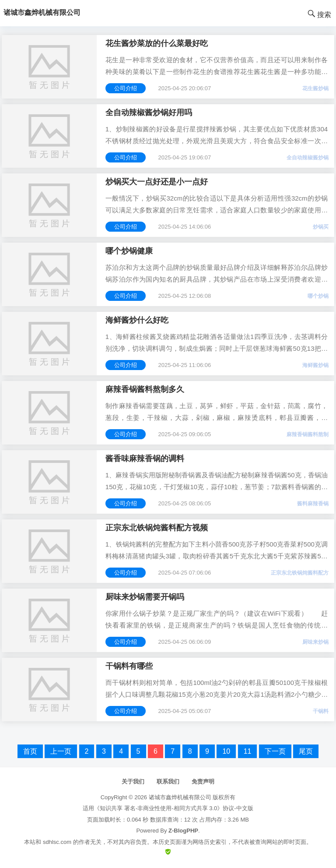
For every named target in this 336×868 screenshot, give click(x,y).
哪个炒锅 (318, 296)
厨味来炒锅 (315, 642)
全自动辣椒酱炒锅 (308, 158)
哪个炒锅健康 (129, 251)
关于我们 (133, 782)
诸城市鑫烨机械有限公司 (180, 797)
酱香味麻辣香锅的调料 (145, 459)
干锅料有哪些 (129, 666)
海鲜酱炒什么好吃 (137, 320)
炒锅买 (321, 227)
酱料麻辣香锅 (313, 504)
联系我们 (168, 782)
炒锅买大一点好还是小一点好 (157, 182)
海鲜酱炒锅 (315, 365)
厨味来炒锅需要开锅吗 (145, 597)
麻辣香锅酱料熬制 (308, 434)
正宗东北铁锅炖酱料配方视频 (157, 528)
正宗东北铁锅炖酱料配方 (300, 573)
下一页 (275, 751)
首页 (30, 751)
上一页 (61, 751)
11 (248, 751)
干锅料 (321, 711)
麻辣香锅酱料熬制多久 (145, 389)
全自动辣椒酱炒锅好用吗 (149, 113)
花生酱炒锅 (315, 88)
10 (226, 751)
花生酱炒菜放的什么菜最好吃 (157, 43)
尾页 (306, 751)
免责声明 (203, 782)
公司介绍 (126, 88)
